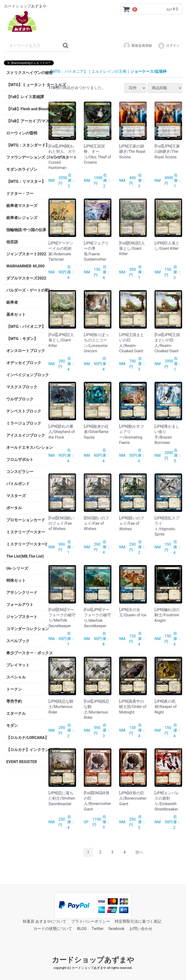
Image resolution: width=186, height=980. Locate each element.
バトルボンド (18, 484)
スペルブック (18, 641)
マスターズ (16, 496)
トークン (14, 689)
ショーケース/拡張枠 (148, 71)
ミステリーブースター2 (25, 544)
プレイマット (18, 665)
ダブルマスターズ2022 (25, 278)
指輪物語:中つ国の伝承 (25, 230)
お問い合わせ (141, 929)
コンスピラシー (20, 472)
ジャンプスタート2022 (25, 254)
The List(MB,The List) (25, 556)
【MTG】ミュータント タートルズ (25, 85)
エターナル (16, 713)
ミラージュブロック (24, 423)
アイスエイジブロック (25, 435)
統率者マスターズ (22, 206)
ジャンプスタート (22, 617)
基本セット (16, 314)
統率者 (12, 302)
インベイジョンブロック (25, 375)
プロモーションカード (25, 520)
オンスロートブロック (25, 351)
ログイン (169, 46)
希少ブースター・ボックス (25, 653)
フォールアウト (20, 605)
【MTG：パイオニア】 (25, 327)
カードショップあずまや (93, 960)
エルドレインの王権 (109, 71)
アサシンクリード (22, 593)
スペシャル (16, 677)
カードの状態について (53, 929)
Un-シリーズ (17, 568)
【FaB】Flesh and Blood (25, 109)
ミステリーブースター (25, 532)
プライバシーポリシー (91, 921)
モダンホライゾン (22, 169)
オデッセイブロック (24, 363)
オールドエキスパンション (25, 447)
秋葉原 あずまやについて (45, 921)
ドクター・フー (20, 194)
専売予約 (14, 701)
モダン (12, 726)
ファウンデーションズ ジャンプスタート (25, 157)
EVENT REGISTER (22, 762)
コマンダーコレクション (25, 629)
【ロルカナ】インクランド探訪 (25, 750)
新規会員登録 (137, 46)
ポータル (14, 508)
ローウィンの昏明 (22, 133)
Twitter (97, 929)
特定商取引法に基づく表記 (138, 921)
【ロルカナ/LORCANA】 (25, 738)
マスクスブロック (22, 387)
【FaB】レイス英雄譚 (25, 97)
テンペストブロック (24, 411)
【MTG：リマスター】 (25, 181)
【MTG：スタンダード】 (25, 145)
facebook (116, 929)
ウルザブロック (20, 399)
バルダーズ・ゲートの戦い (25, 290)
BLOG (82, 929)
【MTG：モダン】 (22, 339)
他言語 (12, 242)
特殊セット (16, 580)
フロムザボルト (20, 460)
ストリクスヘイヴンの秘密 (25, 73)
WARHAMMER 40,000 (25, 266)
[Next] (139, 852)
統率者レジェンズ (22, 218)
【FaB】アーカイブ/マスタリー (25, 121)
